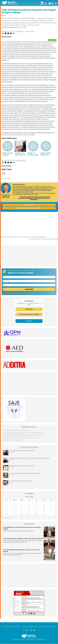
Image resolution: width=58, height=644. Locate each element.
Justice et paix (29, 31)
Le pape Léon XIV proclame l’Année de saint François (22, 451)
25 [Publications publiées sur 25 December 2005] (51, 511)
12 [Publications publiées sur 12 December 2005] (7, 508)
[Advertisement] (29, 225)
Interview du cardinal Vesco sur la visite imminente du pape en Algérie (19, 438)
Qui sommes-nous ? (7, 627)
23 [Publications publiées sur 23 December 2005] (36, 511)
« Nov (4, 518)
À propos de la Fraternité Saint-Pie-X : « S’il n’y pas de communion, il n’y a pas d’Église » (29, 458)
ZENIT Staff (20, 31)
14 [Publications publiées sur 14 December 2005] (22, 508)
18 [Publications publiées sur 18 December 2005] (51, 508)
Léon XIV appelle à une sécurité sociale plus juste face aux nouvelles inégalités (21, 433)
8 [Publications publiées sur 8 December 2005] (29, 506)
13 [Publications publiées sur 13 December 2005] (14, 508)
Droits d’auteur (43, 627)
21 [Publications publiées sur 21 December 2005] (22, 511)
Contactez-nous (52, 627)
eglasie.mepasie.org (10, 27)
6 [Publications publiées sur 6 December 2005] (14, 506)
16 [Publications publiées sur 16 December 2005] (36, 508)
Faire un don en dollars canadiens (29, 208)
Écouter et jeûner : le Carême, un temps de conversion (22, 466)
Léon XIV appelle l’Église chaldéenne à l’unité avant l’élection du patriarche (20, 435)
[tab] (22, 593)
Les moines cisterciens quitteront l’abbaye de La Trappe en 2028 (24, 473)
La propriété (17, 627)
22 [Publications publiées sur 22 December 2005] (29, 511)
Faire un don (29, 205)
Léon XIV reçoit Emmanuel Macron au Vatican (14, 431)
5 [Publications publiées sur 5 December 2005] (7, 506)
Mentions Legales (33, 627)
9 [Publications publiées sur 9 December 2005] (36, 506)
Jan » (8, 518)
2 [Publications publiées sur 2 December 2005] (36, 503)
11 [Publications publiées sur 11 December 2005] (51, 506)
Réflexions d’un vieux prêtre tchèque (11, 440)
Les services (24, 627)
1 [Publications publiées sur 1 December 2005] (29, 503)
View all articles (6, 178)
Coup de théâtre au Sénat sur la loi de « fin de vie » (21, 481)
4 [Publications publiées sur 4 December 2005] (51, 503)
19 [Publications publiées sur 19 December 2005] (7, 511)
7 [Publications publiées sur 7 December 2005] (22, 506)
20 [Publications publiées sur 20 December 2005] (14, 511)
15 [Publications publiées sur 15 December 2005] (29, 508)
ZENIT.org (31, 18)
